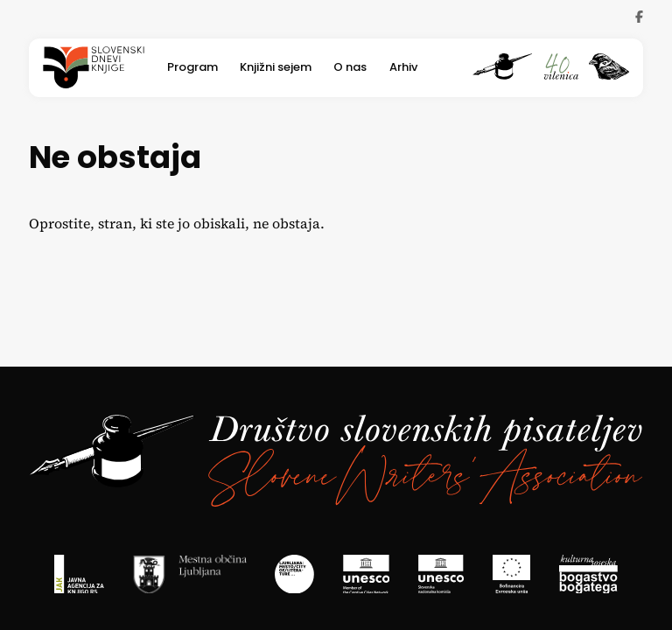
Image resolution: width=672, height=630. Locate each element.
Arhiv (403, 68)
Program (192, 68)
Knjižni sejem (276, 68)
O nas (350, 68)
